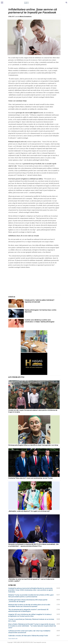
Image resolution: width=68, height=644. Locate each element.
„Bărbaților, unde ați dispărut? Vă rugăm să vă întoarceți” (29, 511)
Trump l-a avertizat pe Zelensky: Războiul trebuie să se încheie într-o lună (31, 620)
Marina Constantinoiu (26, 17)
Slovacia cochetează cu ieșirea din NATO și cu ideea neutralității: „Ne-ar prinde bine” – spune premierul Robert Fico (34, 545)
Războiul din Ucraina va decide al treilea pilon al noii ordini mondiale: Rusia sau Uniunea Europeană (29, 606)
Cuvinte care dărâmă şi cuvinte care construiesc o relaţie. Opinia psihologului (39, 321)
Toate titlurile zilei (13, 639)
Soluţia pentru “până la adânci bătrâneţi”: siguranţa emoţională (40, 301)
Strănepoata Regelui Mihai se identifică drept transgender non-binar (33, 445)
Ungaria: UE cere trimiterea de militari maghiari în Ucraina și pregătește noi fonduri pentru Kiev (30, 615)
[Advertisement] (34, 282)
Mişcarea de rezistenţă (34, 3)
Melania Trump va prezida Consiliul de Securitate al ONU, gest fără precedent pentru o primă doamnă (31, 596)
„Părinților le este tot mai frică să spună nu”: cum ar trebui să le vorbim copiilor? (31, 580)
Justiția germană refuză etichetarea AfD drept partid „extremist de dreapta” (28, 601)
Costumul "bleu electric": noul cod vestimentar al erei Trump (30, 478)
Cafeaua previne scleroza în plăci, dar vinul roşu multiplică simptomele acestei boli (29, 632)
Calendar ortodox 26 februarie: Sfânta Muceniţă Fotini (28, 636)
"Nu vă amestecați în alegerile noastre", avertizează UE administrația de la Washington (28, 610)
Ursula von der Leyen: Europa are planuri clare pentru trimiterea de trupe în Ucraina (33, 411)
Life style (21, 377)
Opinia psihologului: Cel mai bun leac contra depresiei (40, 311)
